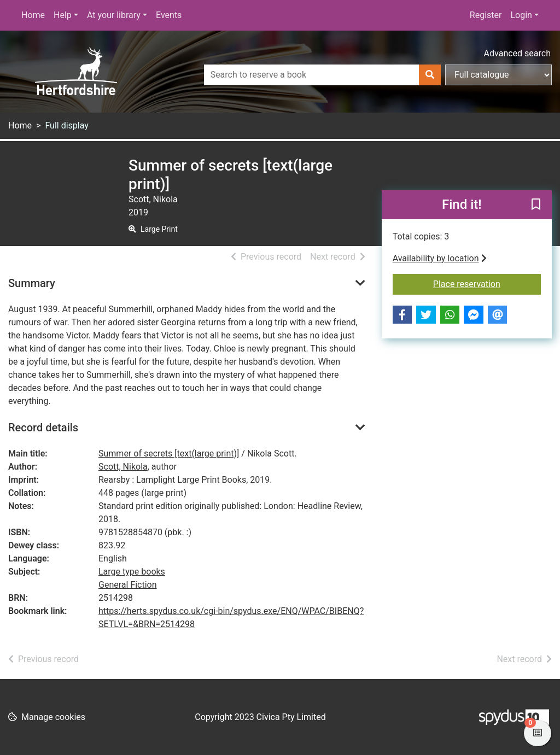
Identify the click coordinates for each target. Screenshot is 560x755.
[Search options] (498, 75)
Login (521, 15)
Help (63, 15)
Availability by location (440, 258)
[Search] (430, 75)
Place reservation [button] (487, 283)
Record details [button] (43, 428)
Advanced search (517, 53)
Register (486, 15)
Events (169, 15)
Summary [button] (32, 283)
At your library (114, 15)
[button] (536, 206)
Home (33, 15)
